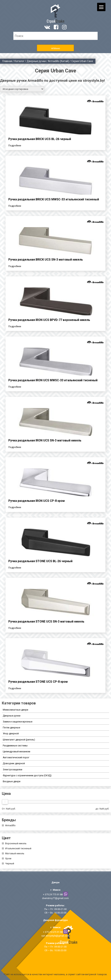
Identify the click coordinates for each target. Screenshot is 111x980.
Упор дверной (11, 733)
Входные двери (12, 781)
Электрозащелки (13, 769)
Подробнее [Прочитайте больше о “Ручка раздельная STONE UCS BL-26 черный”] (15, 568)
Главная (7, 61)
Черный (10, 863)
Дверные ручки (36, 61)
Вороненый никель (16, 843)
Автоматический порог (16, 757)
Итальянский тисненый (18, 848)
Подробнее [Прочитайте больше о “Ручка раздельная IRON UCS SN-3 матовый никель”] (15, 447)
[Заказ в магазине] (22, 89)
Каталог (19, 61)
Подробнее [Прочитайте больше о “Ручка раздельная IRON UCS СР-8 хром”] (15, 507)
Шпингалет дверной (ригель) (19, 740)
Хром (8, 858)
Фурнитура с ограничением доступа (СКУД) (27, 775)
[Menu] (101, 7)
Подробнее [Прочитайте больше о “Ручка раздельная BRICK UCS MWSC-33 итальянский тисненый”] (15, 206)
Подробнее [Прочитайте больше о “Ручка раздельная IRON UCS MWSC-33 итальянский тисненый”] (15, 387)
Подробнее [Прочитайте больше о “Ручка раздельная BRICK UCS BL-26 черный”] (15, 146)
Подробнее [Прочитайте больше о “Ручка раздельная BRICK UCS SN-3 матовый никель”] (15, 266)
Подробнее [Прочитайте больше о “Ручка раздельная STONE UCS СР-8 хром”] (15, 688)
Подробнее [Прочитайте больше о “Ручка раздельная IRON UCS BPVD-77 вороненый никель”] (15, 326)
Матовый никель (15, 853)
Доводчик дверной (14, 763)
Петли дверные (11, 728)
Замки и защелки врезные (18, 722)
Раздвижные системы (15, 746)
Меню (57, 48)
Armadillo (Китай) (59, 61)
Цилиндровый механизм (16, 751)
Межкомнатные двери (15, 710)
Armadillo (10, 825)
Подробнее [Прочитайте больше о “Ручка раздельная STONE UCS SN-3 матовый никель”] (15, 628)
